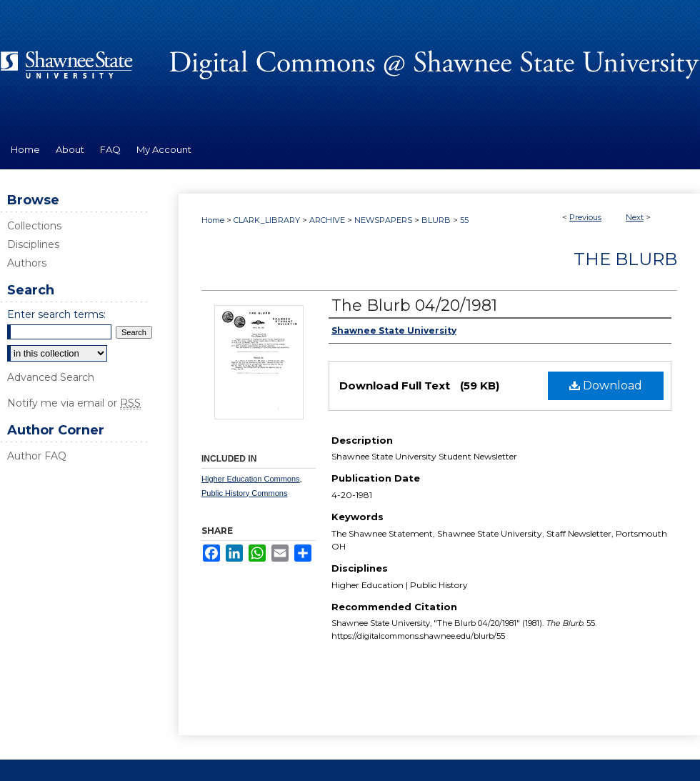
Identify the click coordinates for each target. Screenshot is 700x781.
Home (213, 220)
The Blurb (625, 259)
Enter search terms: (56, 314)
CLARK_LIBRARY (267, 220)
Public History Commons (244, 493)
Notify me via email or (74, 403)
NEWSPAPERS (383, 220)
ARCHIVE (327, 220)
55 (464, 220)
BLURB (436, 220)
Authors (27, 263)
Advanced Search (51, 377)
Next (635, 217)
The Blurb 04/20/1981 (414, 305)
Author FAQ (37, 456)
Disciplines (33, 244)
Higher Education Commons (251, 479)
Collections (34, 226)
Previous (585, 217)
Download (606, 385)
